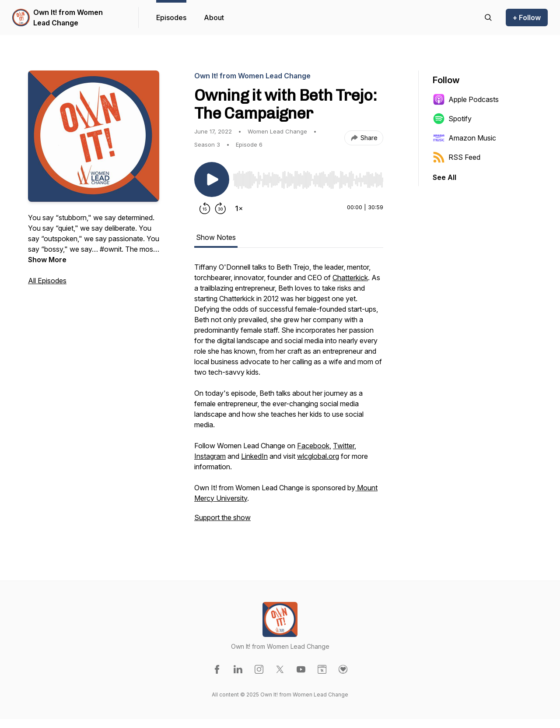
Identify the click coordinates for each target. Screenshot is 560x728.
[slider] (308, 180)
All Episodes (47, 281)
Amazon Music (464, 138)
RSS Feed (457, 157)
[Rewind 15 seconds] (205, 208)
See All (444, 177)
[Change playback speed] (239, 208)
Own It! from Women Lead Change (68, 18)
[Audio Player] (308, 177)
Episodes (171, 18)
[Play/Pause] (212, 179)
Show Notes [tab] (216, 237)
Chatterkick (350, 278)
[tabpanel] (289, 397)
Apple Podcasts (466, 99)
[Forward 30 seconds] (220, 208)
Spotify (452, 119)
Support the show (222, 517)
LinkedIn (254, 456)
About (214, 18)
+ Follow (527, 18)
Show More (47, 260)
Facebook (313, 446)
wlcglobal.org (318, 456)
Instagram (210, 456)
